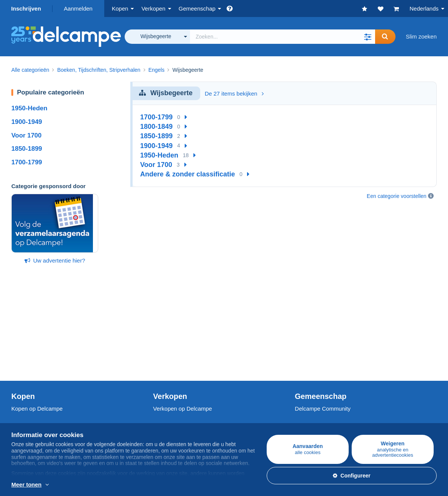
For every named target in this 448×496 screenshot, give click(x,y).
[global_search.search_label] (283, 37)
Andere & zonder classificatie (188, 174)
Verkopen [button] (153, 8)
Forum (303, 348)
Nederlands (424, 8)
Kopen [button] (120, 8)
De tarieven (168, 339)
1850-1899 (27, 149)
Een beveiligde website (182, 395)
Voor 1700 (26, 135)
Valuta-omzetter (315, 395)
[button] (368, 37)
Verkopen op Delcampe (182, 322)
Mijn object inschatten (180, 357)
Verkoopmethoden (176, 348)
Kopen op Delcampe (37, 322)
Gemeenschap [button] (197, 8)
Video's (304, 357)
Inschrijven (26, 8)
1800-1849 (156, 127)
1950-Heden (29, 108)
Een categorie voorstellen (397, 196)
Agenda (305, 339)
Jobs (21, 412)
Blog (304, 366)
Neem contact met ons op (185, 425)
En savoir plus (121, 485)
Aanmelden (78, 8)
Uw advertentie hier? (55, 260)
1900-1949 (27, 122)
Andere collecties (33, 366)
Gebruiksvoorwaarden (39, 421)
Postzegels (25, 339)
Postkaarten (26, 348)
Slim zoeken (421, 36)
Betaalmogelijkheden (179, 412)
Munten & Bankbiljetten (40, 357)
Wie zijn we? (27, 395)
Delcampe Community (323, 322)
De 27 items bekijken (234, 93)
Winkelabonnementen (180, 366)
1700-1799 (27, 162)
